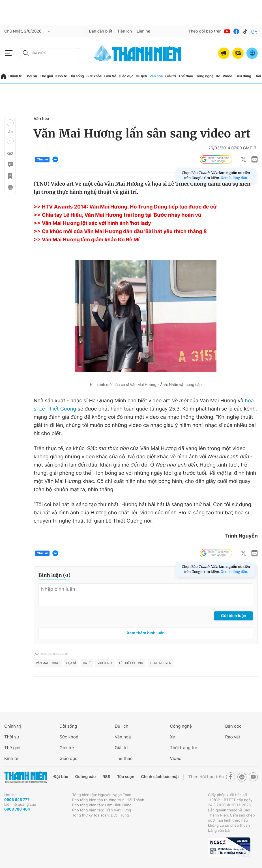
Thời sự (31, 76)
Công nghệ (204, 76)
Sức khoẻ (69, 737)
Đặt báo (61, 777)
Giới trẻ (110, 76)
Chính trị (16, 76)
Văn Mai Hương (48, 663)
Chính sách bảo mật (160, 777)
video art (105, 663)
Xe (218, 76)
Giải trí (171, 76)
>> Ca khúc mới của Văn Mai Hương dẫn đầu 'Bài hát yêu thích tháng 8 (120, 232)
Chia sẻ (42, 160)
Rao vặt (233, 737)
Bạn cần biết (101, 31)
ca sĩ (87, 663)
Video (227, 76)
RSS (106, 777)
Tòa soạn (126, 777)
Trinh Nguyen (161, 663)
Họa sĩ (71, 663)
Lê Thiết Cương (131, 663)
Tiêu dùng (243, 76)
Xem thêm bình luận (146, 633)
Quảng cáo (85, 777)
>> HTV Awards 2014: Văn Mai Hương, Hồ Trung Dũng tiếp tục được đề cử (125, 207)
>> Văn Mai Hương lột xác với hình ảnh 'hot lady (92, 223)
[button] (10, 123)
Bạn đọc (233, 726)
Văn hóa (156, 76)
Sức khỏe (94, 76)
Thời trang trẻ (184, 748)
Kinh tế (61, 76)
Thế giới (46, 76)
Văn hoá (123, 737)
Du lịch (141, 76)
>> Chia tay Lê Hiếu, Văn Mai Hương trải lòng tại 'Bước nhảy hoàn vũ (117, 215)
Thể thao (186, 76)
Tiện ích (124, 31)
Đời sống (77, 76)
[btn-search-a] (26, 53)
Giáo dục (126, 76)
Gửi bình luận (234, 616)
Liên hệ (143, 31)
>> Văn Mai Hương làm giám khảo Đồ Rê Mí (87, 240)
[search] (50, 53)
